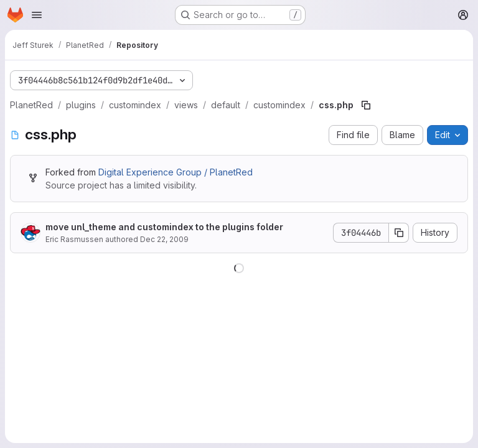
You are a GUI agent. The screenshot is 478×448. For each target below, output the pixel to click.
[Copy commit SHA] (399, 233)
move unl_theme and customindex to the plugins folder (164, 227)
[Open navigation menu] (37, 15)
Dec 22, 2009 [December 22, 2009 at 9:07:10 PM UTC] (164, 239)
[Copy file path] (366, 105)
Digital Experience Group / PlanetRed (176, 172)
